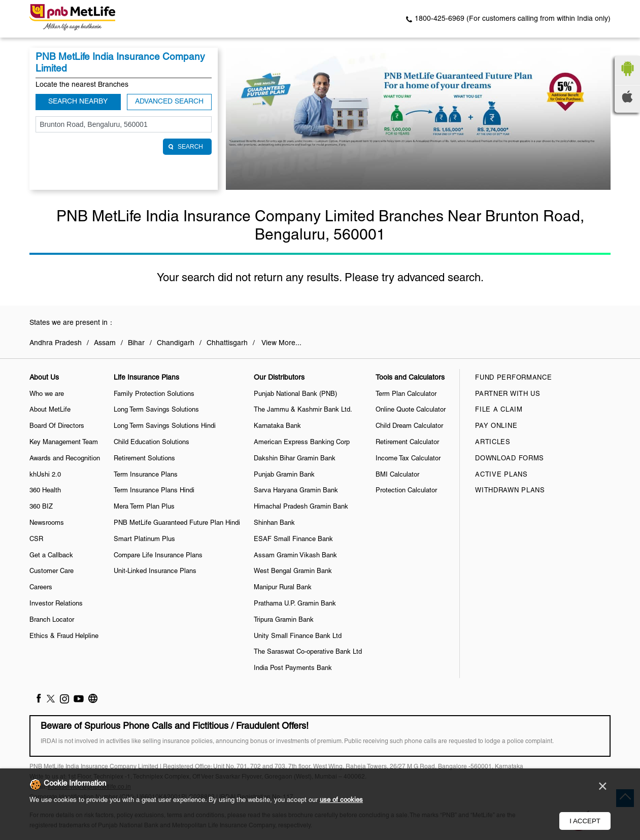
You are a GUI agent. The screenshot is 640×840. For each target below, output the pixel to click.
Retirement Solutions (144, 459)
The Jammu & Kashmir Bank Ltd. (303, 410)
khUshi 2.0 (45, 475)
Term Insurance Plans (146, 475)
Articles (493, 443)
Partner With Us (508, 394)
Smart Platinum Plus (144, 540)
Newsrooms (47, 523)
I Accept (585, 821)
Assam (105, 343)
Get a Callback (51, 556)
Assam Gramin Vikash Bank (295, 556)
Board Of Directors (57, 426)
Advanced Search (169, 102)
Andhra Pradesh (56, 343)
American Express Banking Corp (302, 443)
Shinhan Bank (274, 523)
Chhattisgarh (227, 343)
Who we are (47, 394)
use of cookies (341, 800)
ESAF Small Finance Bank (293, 540)
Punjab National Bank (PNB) (295, 394)
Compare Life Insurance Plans (158, 556)
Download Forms (510, 459)
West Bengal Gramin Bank (293, 572)
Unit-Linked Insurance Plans (155, 572)
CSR (36, 540)
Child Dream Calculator (409, 426)
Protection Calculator (406, 491)
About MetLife (50, 410)
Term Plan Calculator (406, 394)
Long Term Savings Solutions (156, 410)
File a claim (499, 410)
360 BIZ (41, 507)
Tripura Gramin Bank (284, 620)
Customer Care (52, 572)
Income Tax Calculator (408, 459)
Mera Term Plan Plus (144, 507)
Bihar (136, 343)
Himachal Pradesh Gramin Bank (301, 507)
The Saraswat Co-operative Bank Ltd (308, 652)
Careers (41, 588)
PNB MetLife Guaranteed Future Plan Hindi (177, 523)
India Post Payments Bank (293, 668)
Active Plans (501, 475)
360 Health (45, 491)
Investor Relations (56, 604)
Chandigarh (176, 343)
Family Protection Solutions (154, 394)
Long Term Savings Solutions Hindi (165, 426)
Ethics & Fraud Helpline (64, 636)
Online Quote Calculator (411, 410)
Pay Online (496, 426)
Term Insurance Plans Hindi (154, 491)
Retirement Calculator (407, 443)
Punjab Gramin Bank (284, 475)
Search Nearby (78, 102)
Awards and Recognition (65, 459)
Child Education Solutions (151, 443)
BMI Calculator (397, 475)
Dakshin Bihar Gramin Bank (295, 459)
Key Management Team (64, 443)
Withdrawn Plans (510, 491)
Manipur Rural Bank (283, 588)
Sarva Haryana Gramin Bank (296, 491)
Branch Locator (52, 620)
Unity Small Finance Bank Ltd (298, 636)
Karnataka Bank (277, 426)
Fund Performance (513, 378)
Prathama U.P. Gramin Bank (295, 604)
